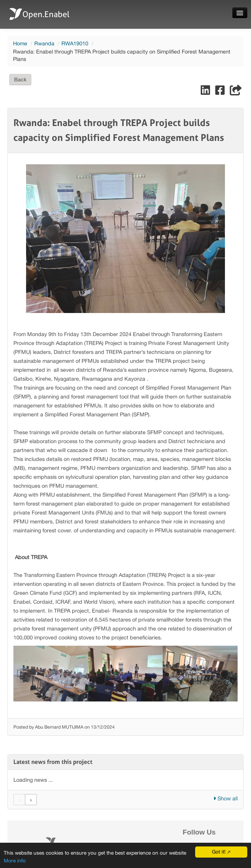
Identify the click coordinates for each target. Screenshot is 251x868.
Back (20, 80)
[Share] (236, 92)
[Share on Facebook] (221, 92)
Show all (225, 798)
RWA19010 (75, 43)
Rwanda (44, 43)
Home (20, 43)
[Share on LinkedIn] (206, 92)
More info (15, 861)
